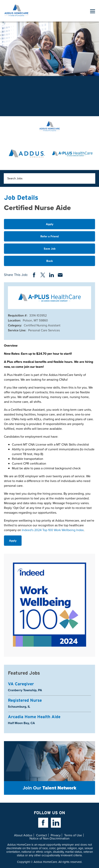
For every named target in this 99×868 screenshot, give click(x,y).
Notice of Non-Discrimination (49, 838)
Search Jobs (15, 178)
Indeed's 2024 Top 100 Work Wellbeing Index (53, 530)
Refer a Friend (49, 236)
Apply (50, 224)
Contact (41, 835)
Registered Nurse (25, 700)
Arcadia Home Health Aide (34, 717)
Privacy (56, 835)
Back (50, 261)
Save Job (50, 249)
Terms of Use (73, 835)
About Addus (23, 835)
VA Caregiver (21, 684)
